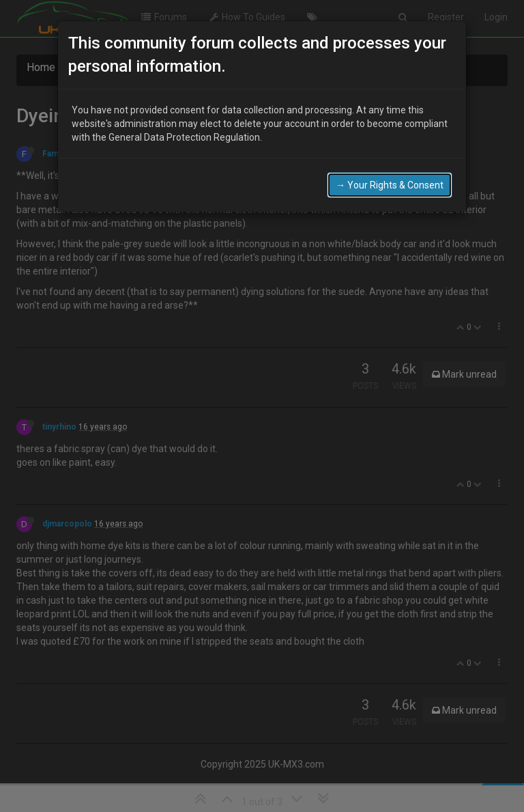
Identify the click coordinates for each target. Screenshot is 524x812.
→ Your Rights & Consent (390, 181)
